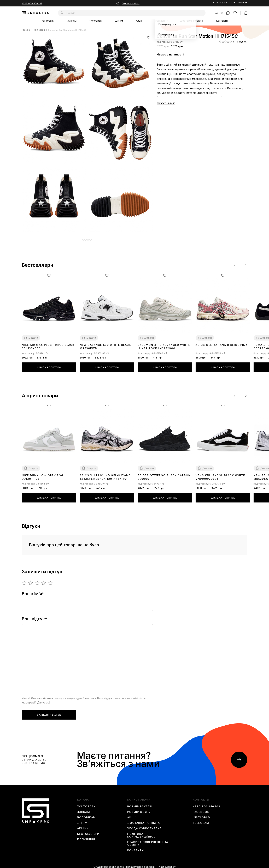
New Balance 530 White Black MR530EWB (105, 344)
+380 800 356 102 (32, 3)
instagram (202, 815)
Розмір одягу (139, 809)
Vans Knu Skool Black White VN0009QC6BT (220, 474)
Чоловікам (96, 21)
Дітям (119, 21)
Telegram (201, 820)
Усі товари (48, 21)
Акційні (84, 826)
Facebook (201, 809)
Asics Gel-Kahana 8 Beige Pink (222, 342)
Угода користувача (144, 826)
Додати (33, 335)
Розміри (160, 21)
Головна (26, 30)
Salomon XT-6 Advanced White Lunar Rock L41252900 (164, 344)
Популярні (86, 837)
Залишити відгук (49, 712)
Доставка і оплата (192, 21)
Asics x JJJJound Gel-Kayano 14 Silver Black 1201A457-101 (105, 474)
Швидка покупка (49, 365)
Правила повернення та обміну (148, 841)
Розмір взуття (140, 804)
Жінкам (72, 21)
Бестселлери (88, 831)
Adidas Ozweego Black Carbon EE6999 (164, 474)
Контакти (222, 21)
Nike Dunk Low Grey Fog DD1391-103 (43, 474)
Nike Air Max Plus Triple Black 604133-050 (48, 344)
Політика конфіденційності (143, 833)
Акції (139, 21)
